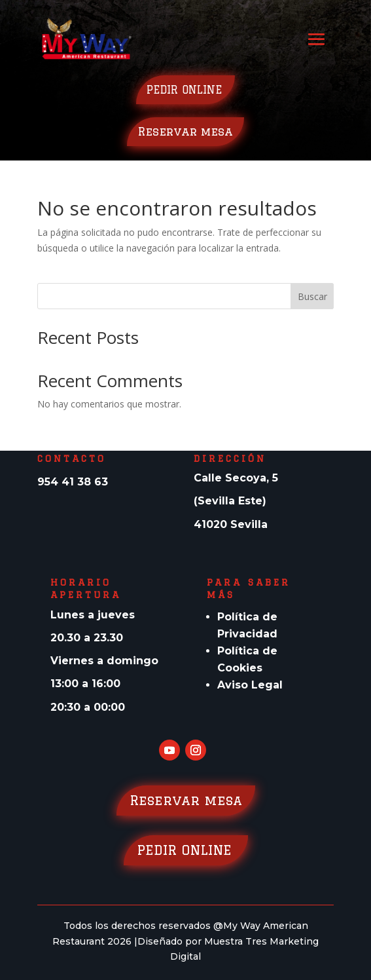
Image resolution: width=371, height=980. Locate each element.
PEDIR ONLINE (185, 90)
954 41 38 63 (73, 482)
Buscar (312, 296)
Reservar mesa (185, 131)
